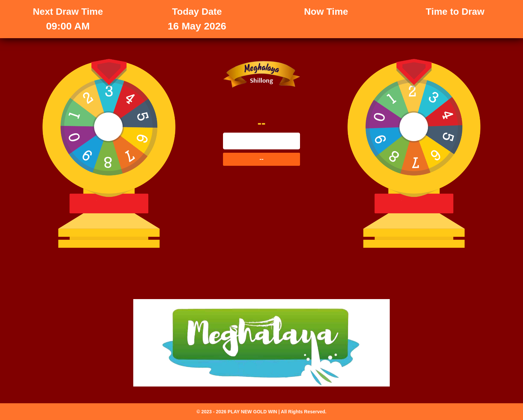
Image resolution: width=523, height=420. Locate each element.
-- (5, 135)
